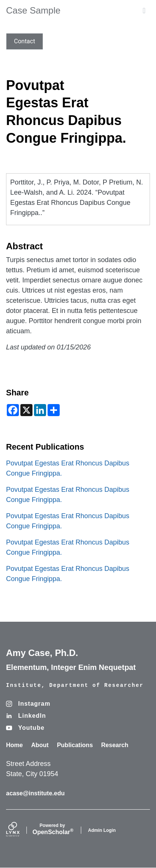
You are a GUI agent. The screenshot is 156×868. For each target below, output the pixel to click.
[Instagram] (28, 704)
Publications (75, 745)
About (40, 745)
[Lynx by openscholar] (19, 830)
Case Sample (33, 11)
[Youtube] (25, 728)
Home (14, 745)
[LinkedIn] (26, 716)
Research (115, 745)
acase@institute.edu (35, 793)
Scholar (52, 829)
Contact (25, 41)
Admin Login (102, 830)
